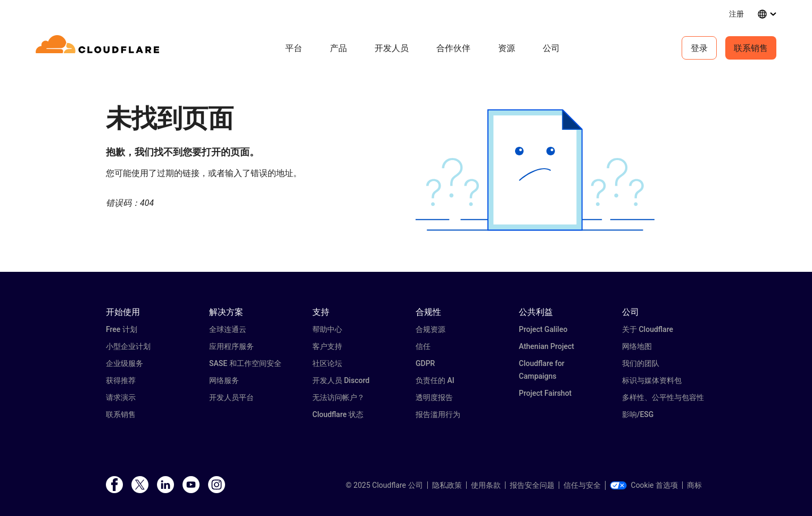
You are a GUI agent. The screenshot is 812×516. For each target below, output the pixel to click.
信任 (423, 346)
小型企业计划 (128, 346)
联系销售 (751, 48)
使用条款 (486, 485)
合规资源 (430, 329)
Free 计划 (122, 329)
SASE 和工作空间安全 (245, 363)
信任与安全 (582, 485)
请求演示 (121, 397)
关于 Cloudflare (648, 329)
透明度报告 (434, 397)
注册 (736, 14)
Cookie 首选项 (644, 485)
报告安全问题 (532, 485)
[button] (535, 170)
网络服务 (224, 380)
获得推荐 (121, 380)
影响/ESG (638, 414)
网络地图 (637, 346)
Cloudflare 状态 (338, 414)
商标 (694, 485)
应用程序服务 (231, 346)
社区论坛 (327, 363)
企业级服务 (125, 363)
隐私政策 (447, 485)
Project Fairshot (545, 393)
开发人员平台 (231, 397)
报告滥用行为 (438, 414)
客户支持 (327, 346)
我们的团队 (641, 363)
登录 (699, 48)
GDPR (425, 363)
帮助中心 (327, 329)
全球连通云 (228, 329)
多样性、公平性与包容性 (663, 397)
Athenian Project (546, 346)
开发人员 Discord (341, 380)
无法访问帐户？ (338, 397)
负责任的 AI (435, 380)
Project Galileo (543, 329)
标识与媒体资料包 (652, 380)
